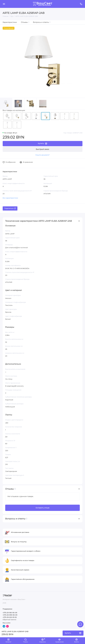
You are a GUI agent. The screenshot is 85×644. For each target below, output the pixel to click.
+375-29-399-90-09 (10, 615)
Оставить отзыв (42, 508)
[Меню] (4, 4)
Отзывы (25, 22)
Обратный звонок (9, 620)
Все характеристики (10, 198)
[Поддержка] (81, 4)
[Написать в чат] (80, 624)
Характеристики (10, 22)
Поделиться (10, 208)
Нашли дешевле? (42, 155)
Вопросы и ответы (42, 22)
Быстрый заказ (42, 149)
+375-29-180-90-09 (10, 613)
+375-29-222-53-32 (10, 617)
